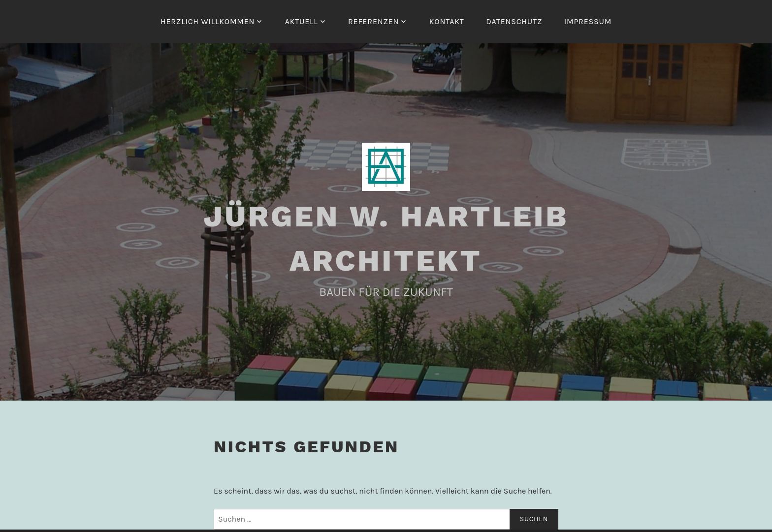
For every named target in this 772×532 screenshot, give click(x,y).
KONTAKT (447, 21)
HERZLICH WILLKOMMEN (208, 21)
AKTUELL (302, 21)
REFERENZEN (373, 21)
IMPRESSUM (588, 21)
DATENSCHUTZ (514, 21)
